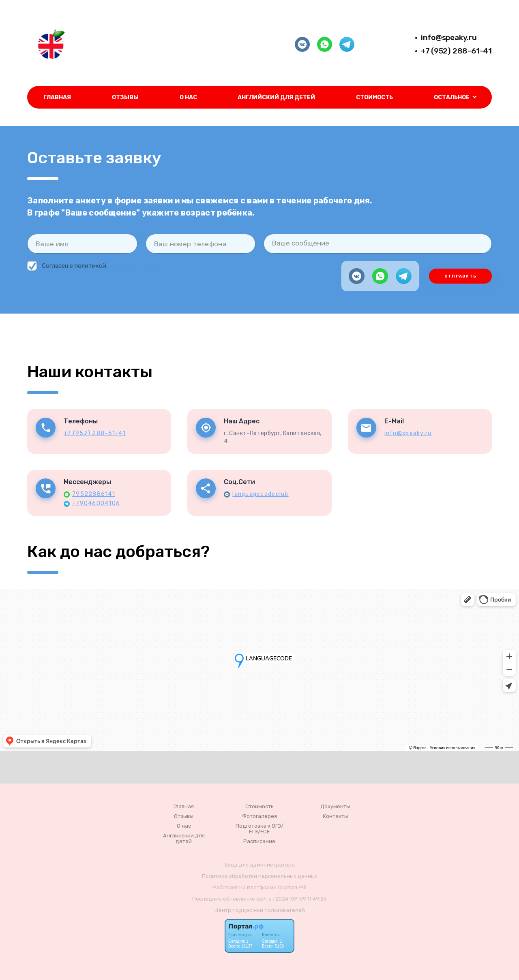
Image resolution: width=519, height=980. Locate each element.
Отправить (461, 276)
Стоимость (374, 97)
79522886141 (94, 494)
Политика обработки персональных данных (260, 876)
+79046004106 (96, 503)
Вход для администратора (260, 865)
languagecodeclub (260, 494)
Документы (335, 807)
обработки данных (136, 266)
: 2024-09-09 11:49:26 (300, 899)
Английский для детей (276, 97)
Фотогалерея (259, 816)
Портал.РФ (292, 887)
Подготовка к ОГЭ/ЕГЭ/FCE (259, 829)
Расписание (259, 841)
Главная (57, 97)
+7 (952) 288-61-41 (456, 51)
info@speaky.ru (449, 37)
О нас (188, 97)
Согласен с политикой (96, 266)
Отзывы (125, 97)
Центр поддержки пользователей (260, 910)
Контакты (335, 816)
